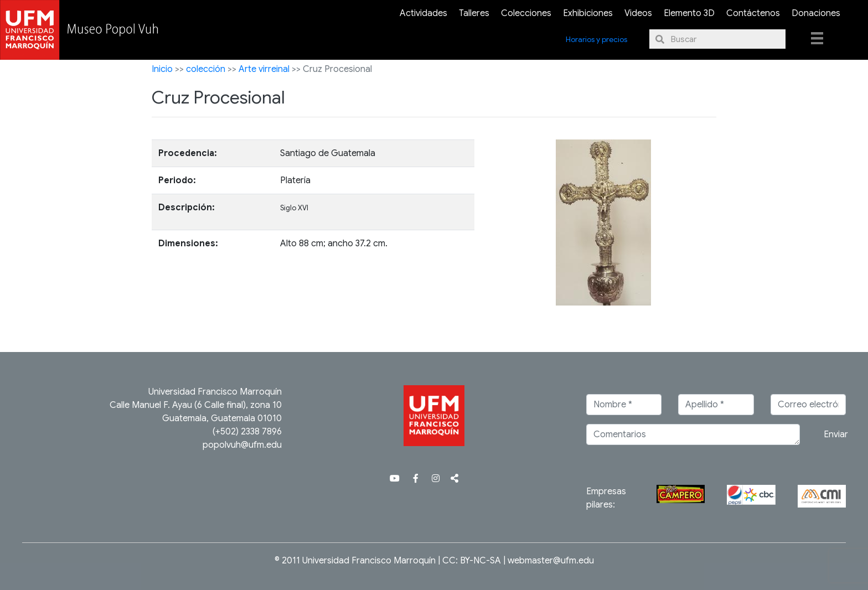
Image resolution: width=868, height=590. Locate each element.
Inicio (162, 69)
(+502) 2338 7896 (247, 432)
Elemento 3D (689, 13)
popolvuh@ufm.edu (242, 445)
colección (206, 69)
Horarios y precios (596, 39)
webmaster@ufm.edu (551, 561)
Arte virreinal (264, 69)
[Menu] (817, 38)
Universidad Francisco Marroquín (215, 392)
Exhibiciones (588, 13)
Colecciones (526, 13)
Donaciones (816, 13)
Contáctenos (753, 13)
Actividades (423, 13)
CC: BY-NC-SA (472, 561)
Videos (638, 13)
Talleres (474, 13)
